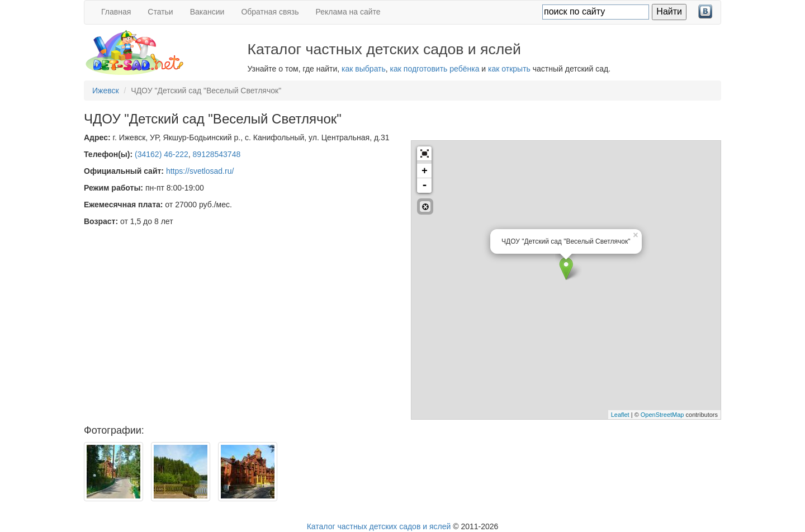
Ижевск (106, 91)
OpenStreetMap (662, 415)
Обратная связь (270, 12)
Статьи (160, 12)
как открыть (509, 69)
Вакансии (207, 12)
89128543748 (217, 154)
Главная (116, 12)
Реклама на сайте (348, 12)
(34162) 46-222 (162, 154)
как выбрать (364, 69)
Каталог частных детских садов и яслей (379, 526)
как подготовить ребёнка (435, 69)
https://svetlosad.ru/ (200, 171)
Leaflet (620, 415)
